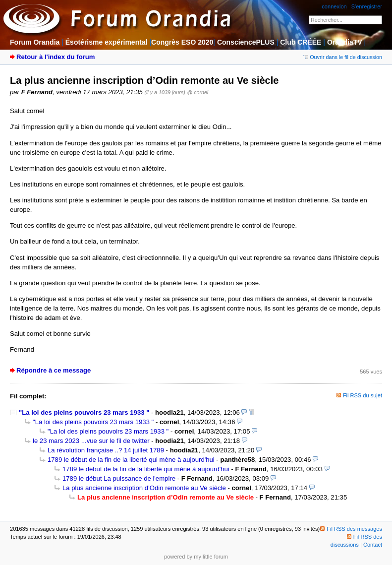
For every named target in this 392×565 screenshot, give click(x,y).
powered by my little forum (196, 557)
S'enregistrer (367, 6)
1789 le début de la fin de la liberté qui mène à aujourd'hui (131, 460)
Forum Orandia (35, 42)
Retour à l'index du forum (56, 57)
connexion (334, 6)
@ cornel (198, 92)
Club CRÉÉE (301, 42)
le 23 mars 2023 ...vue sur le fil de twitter (91, 441)
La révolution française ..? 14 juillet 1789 (106, 450)
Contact (373, 545)
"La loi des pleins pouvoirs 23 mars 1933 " (84, 412)
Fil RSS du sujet (363, 395)
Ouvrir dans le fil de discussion (343, 57)
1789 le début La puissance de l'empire (119, 478)
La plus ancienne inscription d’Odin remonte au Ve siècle (144, 488)
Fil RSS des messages (351, 529)
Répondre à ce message (54, 370)
